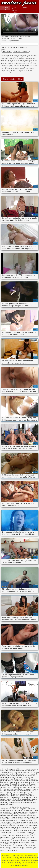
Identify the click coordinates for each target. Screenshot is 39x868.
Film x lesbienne (17, 846)
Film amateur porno (10, 826)
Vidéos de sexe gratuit (19, 809)
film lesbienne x (21, 776)
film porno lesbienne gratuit (9, 789)
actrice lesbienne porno (8, 769)
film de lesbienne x (24, 772)
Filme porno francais (23, 836)
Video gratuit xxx (6, 809)
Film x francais (10, 842)
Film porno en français (16, 817)
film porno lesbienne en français (23, 786)
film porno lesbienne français (29, 787)
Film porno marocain (13, 810)
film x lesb (10, 797)
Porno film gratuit (17, 841)
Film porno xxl (6, 841)
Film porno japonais (24, 834)
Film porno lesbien (30, 831)
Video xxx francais (18, 822)
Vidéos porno (25, 827)
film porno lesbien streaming (19, 784)
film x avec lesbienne (20, 792)
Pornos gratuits (16, 837)
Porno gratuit (28, 822)
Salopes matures (6, 839)
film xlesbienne (27, 802)
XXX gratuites (23, 812)
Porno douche (10, 821)
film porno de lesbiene (14, 779)
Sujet (25, 7)
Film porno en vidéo (10, 829)
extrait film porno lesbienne (9, 772)
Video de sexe (24, 814)
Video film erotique (13, 819)
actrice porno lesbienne (8, 771)
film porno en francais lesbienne (15, 781)
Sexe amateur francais (24, 829)
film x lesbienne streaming (13, 802)
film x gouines (20, 796)
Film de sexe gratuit (19, 839)
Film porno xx (12, 834)
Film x (6, 817)
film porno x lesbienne (21, 51)
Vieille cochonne (32, 844)
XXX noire (14, 812)
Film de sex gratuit (27, 810)
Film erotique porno (22, 821)
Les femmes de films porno (15, 10)
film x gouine (11, 796)
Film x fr (16, 814)
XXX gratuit (27, 841)
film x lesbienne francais (16, 801)
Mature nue (24, 824)
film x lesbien (19, 797)
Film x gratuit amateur (17, 831)
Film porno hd (8, 814)
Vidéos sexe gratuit (28, 837)
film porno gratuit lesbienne (16, 782)
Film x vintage (17, 832)
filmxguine (10, 804)
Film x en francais (6, 832)
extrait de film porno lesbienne (26, 771)
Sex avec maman (20, 844)
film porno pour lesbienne (8, 791)
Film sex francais (5, 822)
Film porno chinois (13, 824)
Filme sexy (32, 821)
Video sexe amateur (15, 849)
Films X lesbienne (19, 3)
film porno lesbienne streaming (28, 789)
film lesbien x (11, 774)
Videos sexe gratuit (29, 846)
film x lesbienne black (20, 799)
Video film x (12, 836)
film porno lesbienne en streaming (18, 786)
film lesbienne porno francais (25, 774)
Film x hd (25, 832)
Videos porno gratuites (13, 827)
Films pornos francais (23, 842)
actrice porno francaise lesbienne (27, 769)
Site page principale (5, 8)
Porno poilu (22, 816)
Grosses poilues (29, 817)
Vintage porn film (23, 826)
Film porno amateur (32, 839)
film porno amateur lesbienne (14, 777)
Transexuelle (7, 51)
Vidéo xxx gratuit (12, 816)
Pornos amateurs (12, 851)
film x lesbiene (28, 797)
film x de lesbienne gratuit (15, 794)
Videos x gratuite (5, 847)
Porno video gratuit (18, 847)
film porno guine (31, 782)
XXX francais (9, 844)
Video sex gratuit (5, 846)
